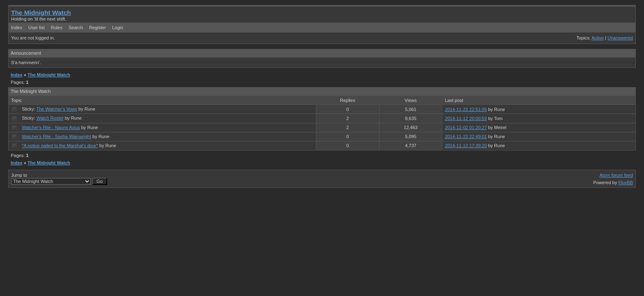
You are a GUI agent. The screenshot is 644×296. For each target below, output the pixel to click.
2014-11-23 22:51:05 (466, 109)
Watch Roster (50, 118)
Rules (57, 28)
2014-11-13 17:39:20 (466, 146)
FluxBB (626, 183)
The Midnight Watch (41, 13)
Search (76, 28)
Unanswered (620, 38)
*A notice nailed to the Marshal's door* (60, 146)
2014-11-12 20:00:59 (466, 118)
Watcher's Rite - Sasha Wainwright (56, 136)
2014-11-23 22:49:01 (466, 136)
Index (17, 28)
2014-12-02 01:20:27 (466, 127)
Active (598, 38)
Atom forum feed (616, 175)
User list (37, 28)
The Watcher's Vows (57, 109)
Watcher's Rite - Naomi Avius (51, 127)
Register (98, 28)
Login (118, 28)
